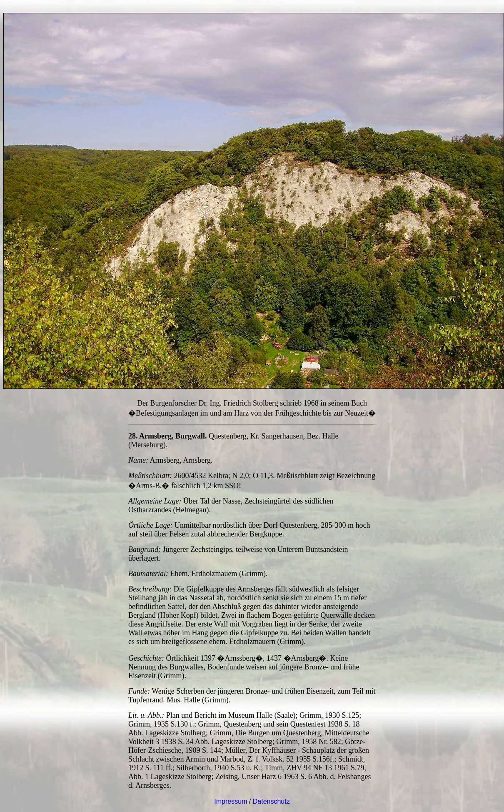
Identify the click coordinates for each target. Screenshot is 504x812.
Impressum (231, 801)
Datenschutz (271, 801)
